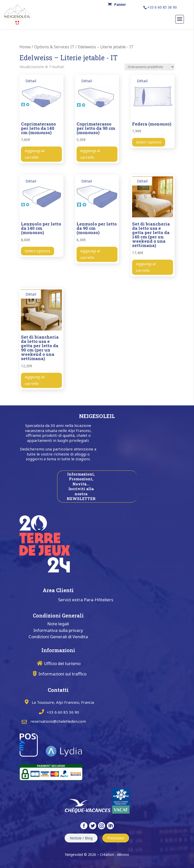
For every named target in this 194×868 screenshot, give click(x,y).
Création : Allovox (114, 854)
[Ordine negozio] (150, 67)
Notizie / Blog (81, 838)
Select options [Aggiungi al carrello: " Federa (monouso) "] (149, 142)
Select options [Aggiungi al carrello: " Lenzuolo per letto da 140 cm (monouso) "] (38, 251)
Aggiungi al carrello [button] (35, 154)
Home (25, 47)
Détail (31, 81)
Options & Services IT (54, 47)
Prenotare (116, 838)
